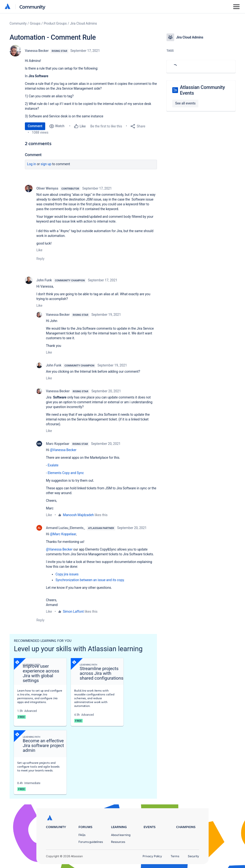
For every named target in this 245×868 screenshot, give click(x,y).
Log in (32, 164)
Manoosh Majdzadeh (78, 515)
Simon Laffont (73, 611)
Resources (118, 842)
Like (39, 250)
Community (32, 7)
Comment (35, 126)
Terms (175, 856)
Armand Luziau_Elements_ (65, 528)
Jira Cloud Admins (84, 23)
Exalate (53, 465)
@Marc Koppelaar (63, 534)
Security (193, 856)
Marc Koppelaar (58, 444)
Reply (40, 259)
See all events (185, 103)
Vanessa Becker (37, 51)
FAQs (82, 835)
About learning (121, 835)
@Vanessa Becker (63, 450)
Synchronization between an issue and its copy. (90, 580)
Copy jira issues (67, 574)
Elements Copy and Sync (66, 473)
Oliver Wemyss (47, 188)
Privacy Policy (152, 856)
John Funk (44, 280)
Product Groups (55, 23)
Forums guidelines (91, 842)
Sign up (46, 164)
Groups (35, 23)
